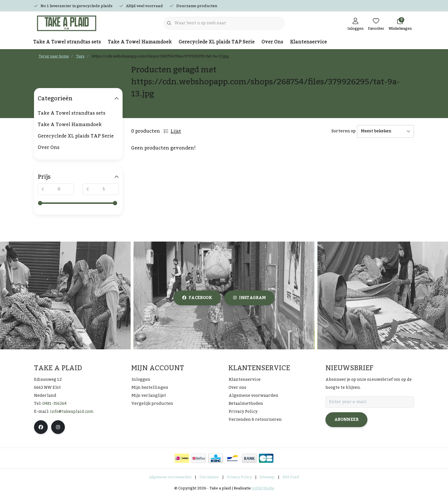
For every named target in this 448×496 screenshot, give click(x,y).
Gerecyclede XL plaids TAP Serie (217, 42)
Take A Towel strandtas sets (67, 42)
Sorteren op (344, 131)
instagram (249, 298)
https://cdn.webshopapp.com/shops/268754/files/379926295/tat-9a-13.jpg (160, 56)
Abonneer (346, 420)
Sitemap (267, 477)
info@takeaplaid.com (72, 412)
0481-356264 (54, 404)
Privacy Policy (239, 477)
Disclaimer (209, 477)
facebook (197, 298)
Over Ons (272, 42)
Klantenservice (308, 42)
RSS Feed (291, 477)
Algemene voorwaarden (170, 477)
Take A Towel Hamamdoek (140, 42)
